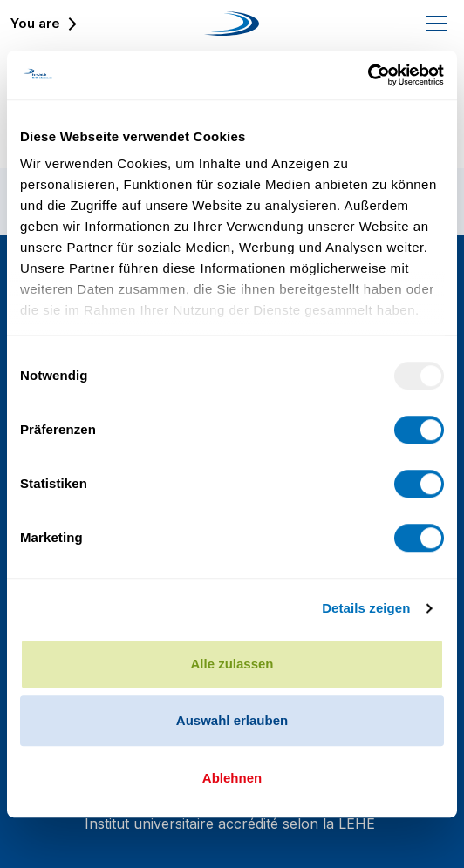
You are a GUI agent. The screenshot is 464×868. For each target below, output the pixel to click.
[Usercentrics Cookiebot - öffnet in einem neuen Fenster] (368, 75)
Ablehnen (232, 778)
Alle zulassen (232, 664)
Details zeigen (366, 608)
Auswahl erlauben (232, 720)
